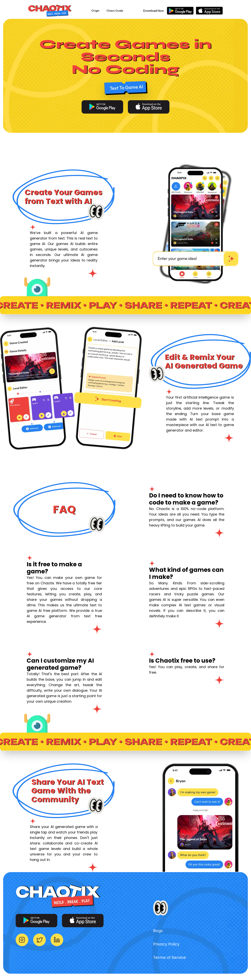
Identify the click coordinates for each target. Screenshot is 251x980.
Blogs (158, 931)
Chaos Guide (115, 10)
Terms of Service (170, 957)
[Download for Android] (102, 107)
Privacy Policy (166, 944)
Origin (95, 10)
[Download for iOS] (149, 107)
